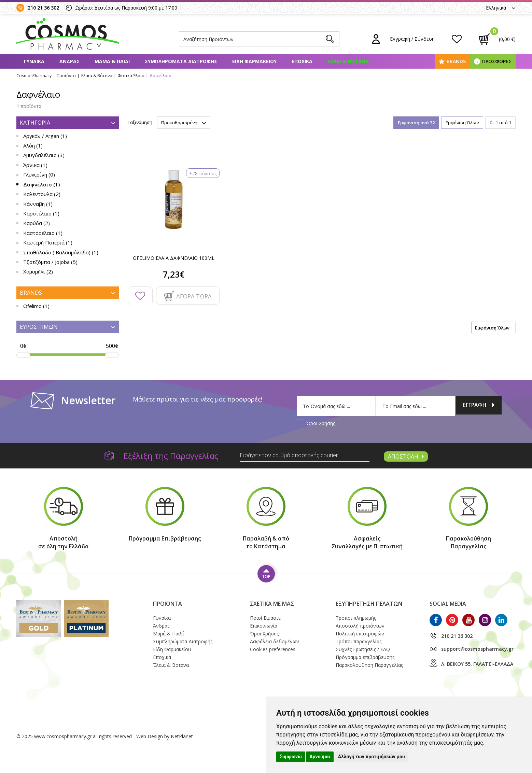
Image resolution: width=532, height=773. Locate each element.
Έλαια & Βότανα (171, 665)
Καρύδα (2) (37, 223)
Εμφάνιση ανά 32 (416, 123)
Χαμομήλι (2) (38, 271)
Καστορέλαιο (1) (43, 233)
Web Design (150, 736)
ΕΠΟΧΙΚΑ (302, 61)
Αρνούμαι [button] (320, 757)
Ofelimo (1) (36, 306)
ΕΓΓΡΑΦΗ (479, 406)
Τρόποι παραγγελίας (359, 641)
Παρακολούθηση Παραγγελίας (369, 665)
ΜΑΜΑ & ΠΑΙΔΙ (112, 61)
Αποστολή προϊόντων (360, 626)
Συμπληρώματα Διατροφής (183, 641)
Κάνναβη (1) (38, 204)
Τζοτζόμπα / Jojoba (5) (50, 262)
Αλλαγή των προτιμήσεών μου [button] (372, 757)
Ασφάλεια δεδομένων (275, 641)
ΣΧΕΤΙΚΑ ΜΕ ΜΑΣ (272, 604)
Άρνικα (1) (35, 165)
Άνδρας (161, 626)
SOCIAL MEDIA (448, 604)
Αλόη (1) (33, 145)
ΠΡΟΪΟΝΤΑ (167, 604)
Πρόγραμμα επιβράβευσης (365, 657)
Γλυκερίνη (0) (39, 174)
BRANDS (456, 61)
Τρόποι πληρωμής (356, 618)
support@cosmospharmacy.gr (477, 649)
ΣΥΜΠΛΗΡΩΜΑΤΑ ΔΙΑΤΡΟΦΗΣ (181, 61)
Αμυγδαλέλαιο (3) (44, 155)
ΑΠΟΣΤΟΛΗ (406, 456)
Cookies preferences (273, 649)
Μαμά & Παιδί (169, 634)
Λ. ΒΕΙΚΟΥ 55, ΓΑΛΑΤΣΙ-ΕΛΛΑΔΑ (477, 664)
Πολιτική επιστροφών (360, 634)
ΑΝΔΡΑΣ (69, 61)
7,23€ (174, 274)
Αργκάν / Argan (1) (45, 136)
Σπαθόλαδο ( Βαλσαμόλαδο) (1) (61, 252)
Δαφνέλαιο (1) (41, 184)
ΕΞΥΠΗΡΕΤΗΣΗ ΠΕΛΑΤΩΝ (369, 604)
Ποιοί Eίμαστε (265, 618)
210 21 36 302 (43, 8)
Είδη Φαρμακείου (172, 649)
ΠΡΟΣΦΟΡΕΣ (497, 61)
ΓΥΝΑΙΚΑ (34, 61)
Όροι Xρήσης (264, 634)
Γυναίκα (162, 618)
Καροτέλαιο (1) (41, 213)
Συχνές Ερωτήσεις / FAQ (363, 649)
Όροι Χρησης (321, 423)
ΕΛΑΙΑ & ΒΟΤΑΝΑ (348, 61)
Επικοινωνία (264, 626)
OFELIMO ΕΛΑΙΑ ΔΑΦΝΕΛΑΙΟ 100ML (174, 258)
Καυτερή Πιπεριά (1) (48, 242)
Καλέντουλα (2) (42, 194)
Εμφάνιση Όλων (462, 123)
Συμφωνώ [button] (291, 757)
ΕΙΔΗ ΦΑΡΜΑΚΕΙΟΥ (254, 61)
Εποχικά (162, 657)
